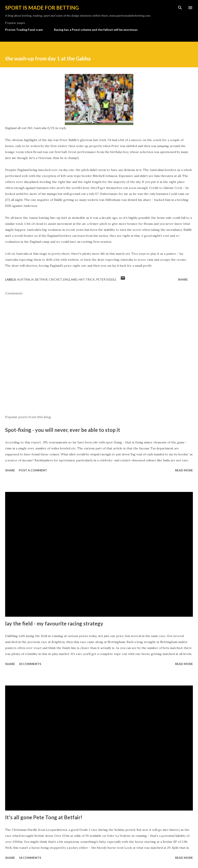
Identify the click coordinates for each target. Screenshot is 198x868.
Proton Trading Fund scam (24, 30)
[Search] (180, 8)
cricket (55, 279)
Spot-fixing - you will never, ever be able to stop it (63, 430)
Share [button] (183, 279)
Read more (184, 470)
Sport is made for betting (42, 8)
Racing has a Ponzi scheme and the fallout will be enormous (96, 30)
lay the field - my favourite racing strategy (54, 623)
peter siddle (106, 279)
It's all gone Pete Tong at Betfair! (44, 817)
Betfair (41, 279)
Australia (26, 279)
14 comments (30, 858)
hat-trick (87, 279)
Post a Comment (33, 470)
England (70, 279)
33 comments (30, 664)
